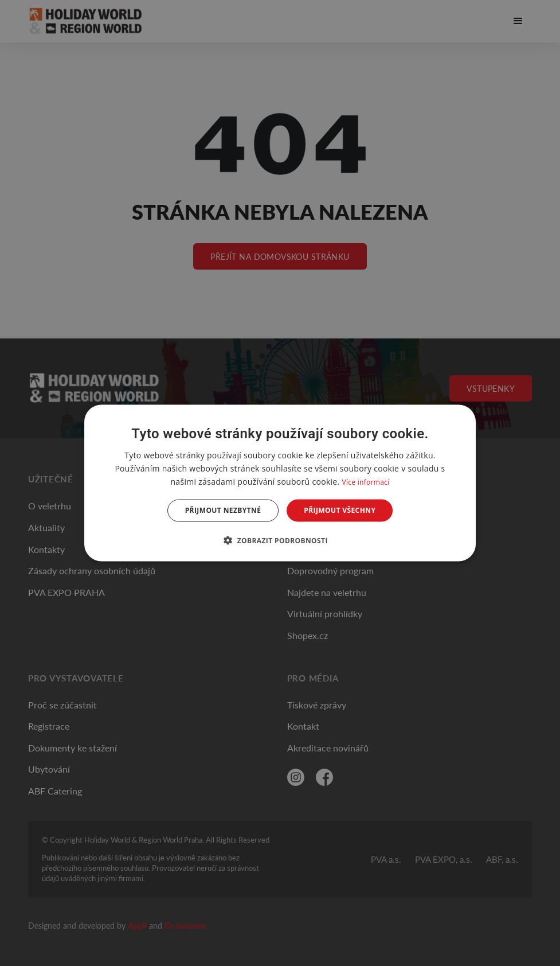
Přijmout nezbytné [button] (223, 510)
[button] (280, 540)
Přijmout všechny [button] (340, 510)
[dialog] (280, 483)
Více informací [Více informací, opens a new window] (365, 482)
